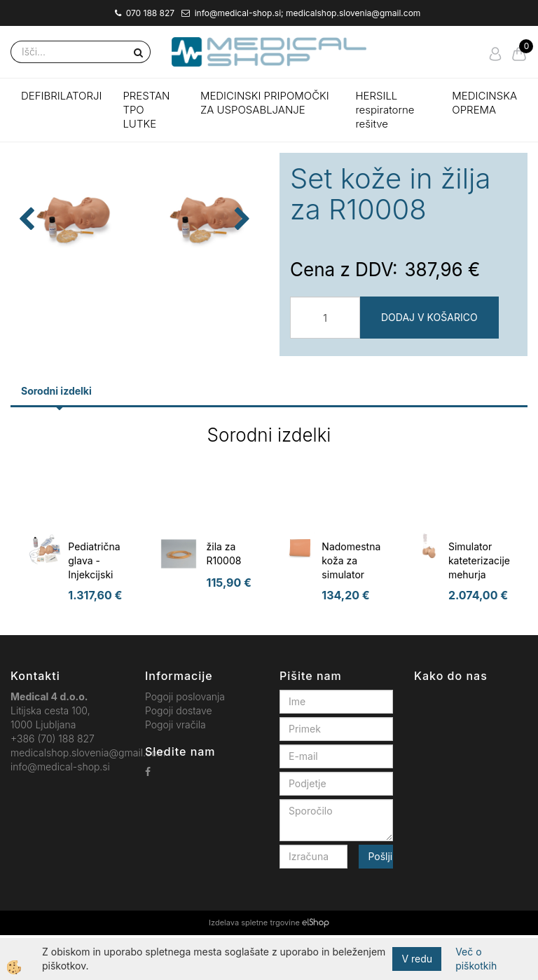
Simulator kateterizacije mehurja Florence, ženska (479, 619)
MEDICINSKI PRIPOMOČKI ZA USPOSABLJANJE (265, 103)
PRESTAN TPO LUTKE (146, 110)
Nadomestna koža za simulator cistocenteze (351, 612)
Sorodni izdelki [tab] (56, 436)
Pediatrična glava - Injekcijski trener (94, 612)
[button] (241, 281)
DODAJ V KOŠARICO (429, 317)
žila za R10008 (224, 598)
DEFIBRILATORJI (61, 96)
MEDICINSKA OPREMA (484, 103)
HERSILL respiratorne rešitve (385, 110)
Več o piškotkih (476, 959)
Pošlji (380, 901)
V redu (417, 959)
